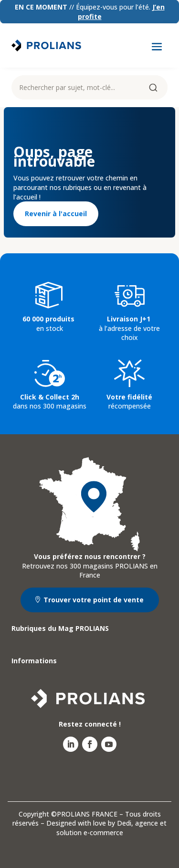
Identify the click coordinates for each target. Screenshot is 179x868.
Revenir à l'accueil (56, 214)
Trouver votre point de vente (94, 600)
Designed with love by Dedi (89, 823)
